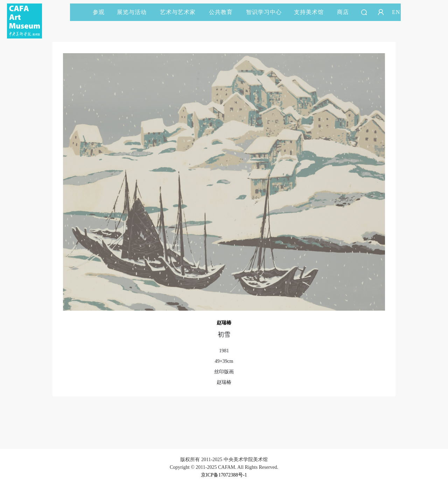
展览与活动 (135, 12)
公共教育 (224, 12)
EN (396, 12)
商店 (343, 12)
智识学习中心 (264, 12)
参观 (99, 12)
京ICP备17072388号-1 (224, 475)
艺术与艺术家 (181, 12)
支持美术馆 (312, 12)
